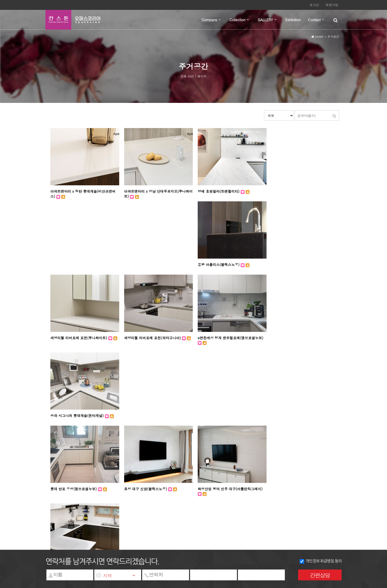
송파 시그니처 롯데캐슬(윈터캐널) (296, 269)
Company (209, 20)
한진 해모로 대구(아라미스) (291, 423)
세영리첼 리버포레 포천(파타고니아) (152, 269)
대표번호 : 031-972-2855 (169, 494)
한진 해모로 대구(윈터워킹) (72, 423)
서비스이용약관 (110, 489)
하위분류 (220, 20)
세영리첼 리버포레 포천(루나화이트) (79, 269)
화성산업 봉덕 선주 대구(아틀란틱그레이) (228, 346)
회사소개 (54, 489)
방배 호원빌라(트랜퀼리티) (217, 191)
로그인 (314, 5)
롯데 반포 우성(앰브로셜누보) (74, 346)
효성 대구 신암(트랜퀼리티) (291, 346)
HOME (317, 37)
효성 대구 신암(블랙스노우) (145, 346)
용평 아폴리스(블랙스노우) (290, 191)
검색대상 (264, 111)
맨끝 (207, 445)
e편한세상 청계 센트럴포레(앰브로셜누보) (229, 269)
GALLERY (265, 20)
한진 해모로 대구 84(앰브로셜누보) (151, 423)
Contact (314, 20)
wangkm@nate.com (237, 494)
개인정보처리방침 (80, 489)
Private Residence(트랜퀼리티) (221, 423)
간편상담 (320, 575)
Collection (238, 20)
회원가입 (332, 5)
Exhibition (293, 20)
